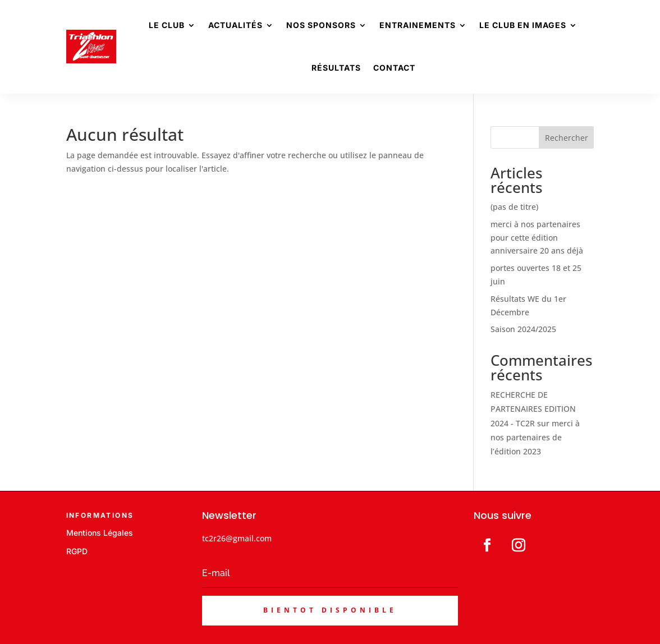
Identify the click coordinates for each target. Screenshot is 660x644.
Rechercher (567, 138)
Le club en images (523, 25)
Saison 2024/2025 (523, 329)
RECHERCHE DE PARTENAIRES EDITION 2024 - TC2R (533, 409)
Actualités (235, 25)
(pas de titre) (514, 207)
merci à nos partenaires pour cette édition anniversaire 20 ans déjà (537, 238)
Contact (394, 68)
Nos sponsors (321, 25)
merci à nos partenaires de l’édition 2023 (535, 437)
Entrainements (418, 25)
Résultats (336, 68)
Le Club (167, 25)
